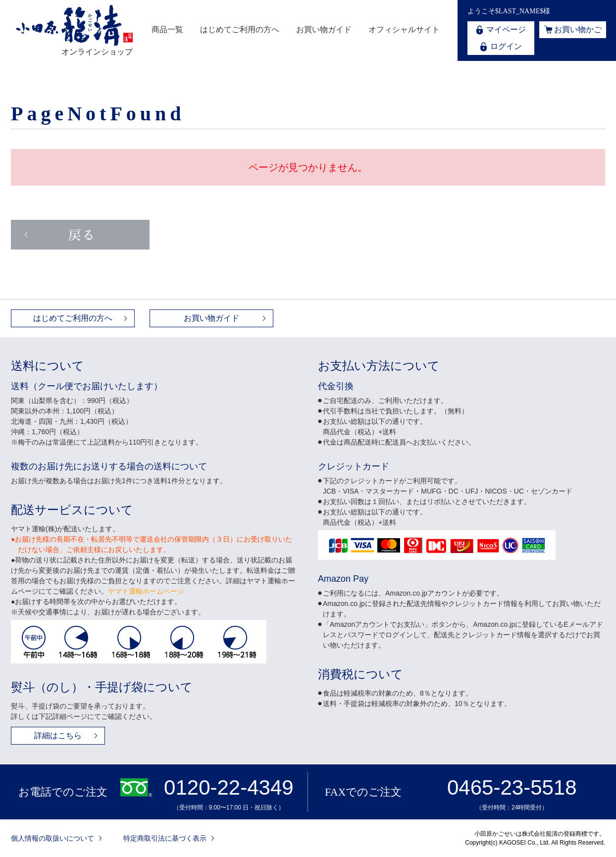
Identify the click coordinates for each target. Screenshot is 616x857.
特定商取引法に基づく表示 (165, 838)
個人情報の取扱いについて (52, 838)
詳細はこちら (58, 735)
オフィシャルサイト (404, 29)
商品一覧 (167, 29)
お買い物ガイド (324, 29)
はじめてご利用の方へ (240, 29)
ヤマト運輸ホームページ (146, 591)
